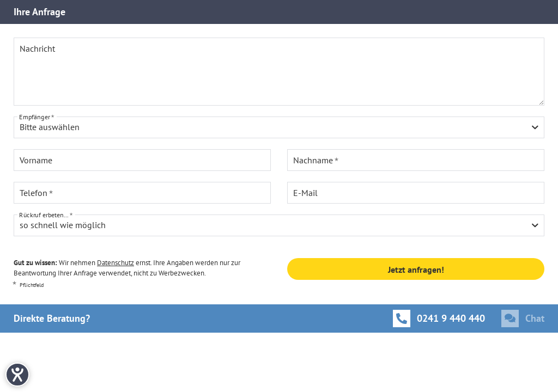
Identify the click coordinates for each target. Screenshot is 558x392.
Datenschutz (116, 263)
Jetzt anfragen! (416, 269)
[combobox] (279, 127)
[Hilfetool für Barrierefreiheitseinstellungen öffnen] (17, 375)
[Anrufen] (439, 318)
